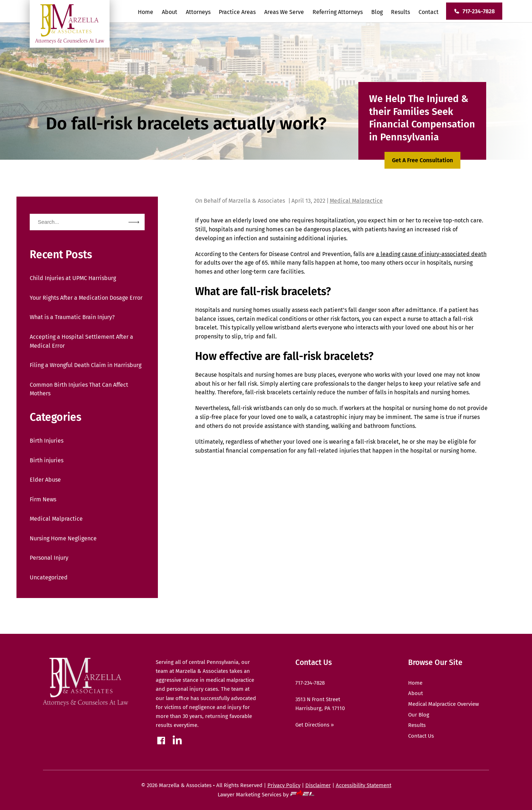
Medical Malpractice (56, 519)
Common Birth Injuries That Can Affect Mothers (79, 389)
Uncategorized (49, 577)
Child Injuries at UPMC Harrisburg (73, 278)
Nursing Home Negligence (63, 538)
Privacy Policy (284, 785)
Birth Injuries (47, 441)
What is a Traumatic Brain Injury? (72, 317)
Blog (377, 12)
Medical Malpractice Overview (444, 704)
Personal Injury (49, 558)
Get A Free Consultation (422, 160)
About (170, 12)
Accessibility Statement (364, 785)
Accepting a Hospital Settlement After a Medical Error (81, 341)
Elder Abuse (45, 480)
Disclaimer (318, 785)
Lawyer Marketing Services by (266, 795)
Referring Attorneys (338, 12)
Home (146, 12)
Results (400, 12)
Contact (429, 12)
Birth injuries (47, 460)
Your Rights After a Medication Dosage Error (86, 298)
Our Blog (419, 715)
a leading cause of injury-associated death (431, 254)
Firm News (43, 499)
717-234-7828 (474, 11)
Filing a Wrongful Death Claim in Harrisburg (86, 365)
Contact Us (421, 736)
